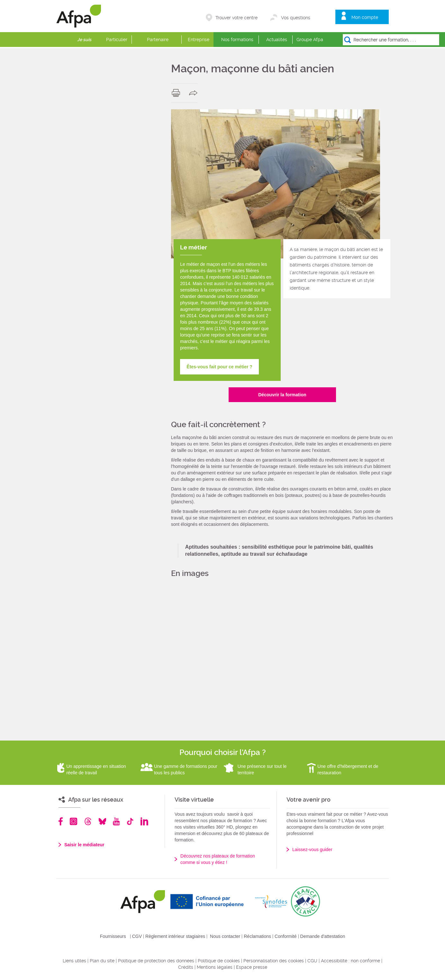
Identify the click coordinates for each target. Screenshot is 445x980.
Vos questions (296, 18)
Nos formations (237, 40)
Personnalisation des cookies (274, 961)
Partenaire (158, 40)
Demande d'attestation (323, 936)
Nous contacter (225, 936)
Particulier (117, 40)
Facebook (61, 821)
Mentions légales (215, 967)
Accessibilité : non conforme (350, 961)
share (195, 93)
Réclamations (257, 936)
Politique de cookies (219, 961)
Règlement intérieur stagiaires (175, 936)
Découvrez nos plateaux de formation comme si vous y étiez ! (218, 859)
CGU (312, 961)
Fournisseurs (113, 936)
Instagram (73, 821)
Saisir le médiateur (84, 845)
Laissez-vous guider (312, 850)
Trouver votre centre (236, 18)
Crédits (186, 967)
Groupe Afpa (310, 40)
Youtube (116, 821)
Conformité (286, 936)
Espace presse (252, 967)
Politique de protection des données (156, 961)
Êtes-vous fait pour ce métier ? (219, 367)
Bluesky (102, 821)
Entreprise (199, 40)
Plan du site (102, 961)
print (177, 93)
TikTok (130, 821)
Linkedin (144, 821)
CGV (137, 936)
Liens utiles (74, 961)
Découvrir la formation (282, 395)
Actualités (277, 40)
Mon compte (365, 17)
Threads (88, 821)
